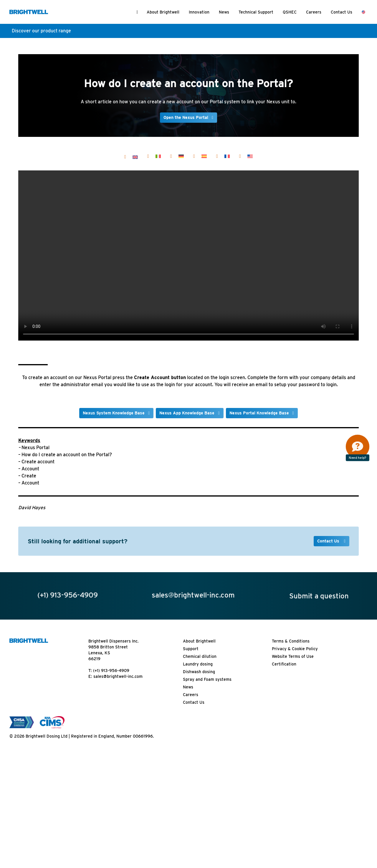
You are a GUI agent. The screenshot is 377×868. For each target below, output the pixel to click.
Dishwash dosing (199, 672)
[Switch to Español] (204, 156)
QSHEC (290, 12)
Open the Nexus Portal (186, 117)
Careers (314, 12)
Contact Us (342, 12)
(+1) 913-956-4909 (111, 670)
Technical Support (256, 12)
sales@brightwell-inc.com (118, 676)
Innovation (199, 12)
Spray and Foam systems (207, 679)
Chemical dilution (200, 656)
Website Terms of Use (293, 656)
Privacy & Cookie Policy (295, 649)
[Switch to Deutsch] (181, 156)
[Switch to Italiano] (158, 156)
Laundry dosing (198, 664)
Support (191, 649)
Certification (284, 664)
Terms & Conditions (291, 641)
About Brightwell (163, 12)
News (224, 12)
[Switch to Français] (227, 156)
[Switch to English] (135, 157)
